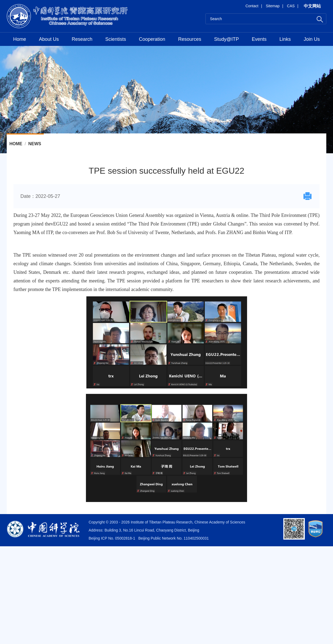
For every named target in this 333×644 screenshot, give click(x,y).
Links (285, 39)
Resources (190, 39)
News (35, 144)
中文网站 (312, 6)
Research (82, 39)
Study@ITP (226, 39)
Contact (252, 6)
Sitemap (273, 6)
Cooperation (152, 39)
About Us (49, 39)
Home (20, 39)
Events (259, 39)
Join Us (312, 39)
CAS (291, 6)
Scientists (116, 39)
